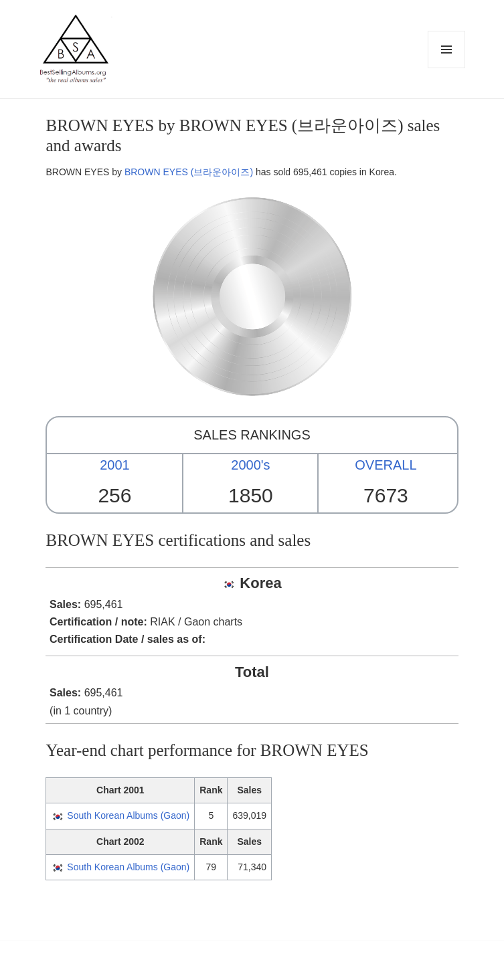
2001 (115, 465)
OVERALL (386, 465)
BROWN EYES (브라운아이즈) (189, 172)
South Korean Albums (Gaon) (128, 815)
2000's (250, 465)
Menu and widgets (447, 68)
